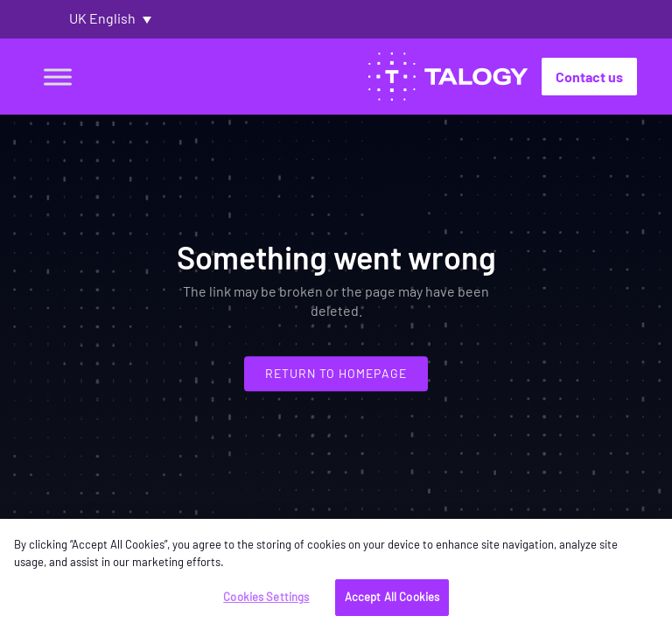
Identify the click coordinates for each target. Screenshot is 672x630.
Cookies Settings (266, 597)
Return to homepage (336, 373)
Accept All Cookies (392, 597)
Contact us (589, 77)
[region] (336, 574)
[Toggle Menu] (58, 77)
